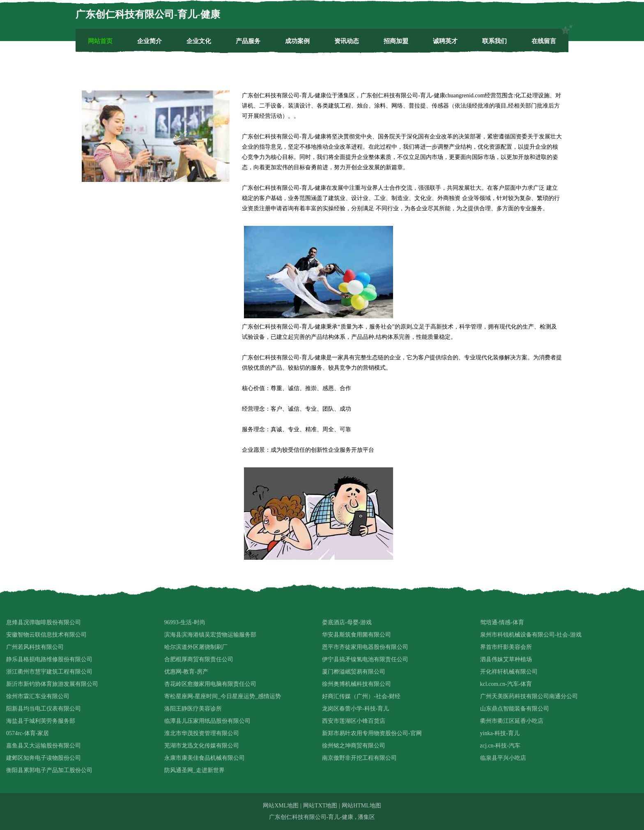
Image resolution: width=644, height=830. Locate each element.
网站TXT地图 (320, 806)
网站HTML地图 (361, 806)
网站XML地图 (281, 806)
